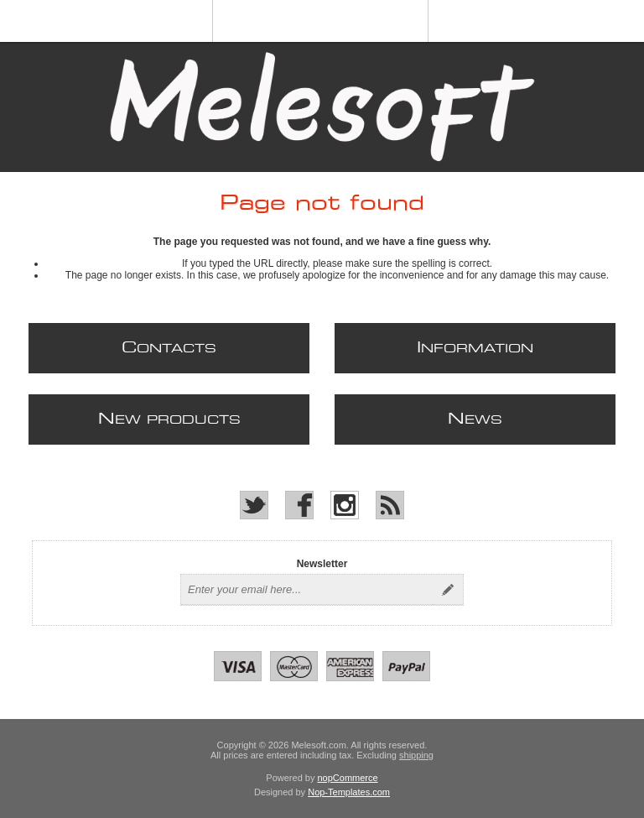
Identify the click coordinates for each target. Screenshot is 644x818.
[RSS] (390, 505)
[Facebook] (299, 505)
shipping (416, 755)
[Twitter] (254, 505)
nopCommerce (348, 778)
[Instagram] (345, 505)
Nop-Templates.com (349, 792)
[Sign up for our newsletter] (307, 590)
